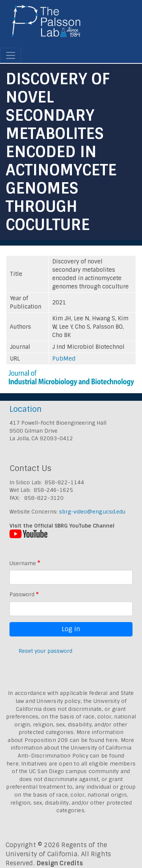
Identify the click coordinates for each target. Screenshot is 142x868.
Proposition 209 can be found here (71, 740)
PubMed (64, 359)
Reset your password (45, 651)
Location (26, 409)
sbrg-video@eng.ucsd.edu (92, 512)
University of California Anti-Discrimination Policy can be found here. (69, 755)
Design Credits (60, 863)
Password (22, 594)
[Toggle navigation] (11, 55)
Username (23, 563)
